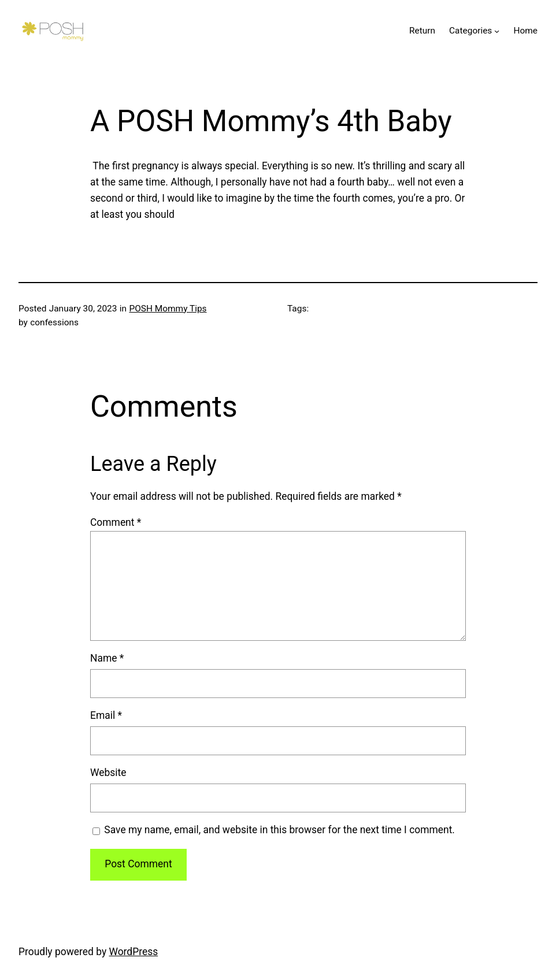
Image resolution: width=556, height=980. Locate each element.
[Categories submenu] (497, 31)
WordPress (133, 952)
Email (106, 715)
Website (108, 773)
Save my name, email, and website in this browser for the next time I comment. (279, 830)
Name (107, 658)
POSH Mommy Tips (168, 309)
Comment (116, 522)
